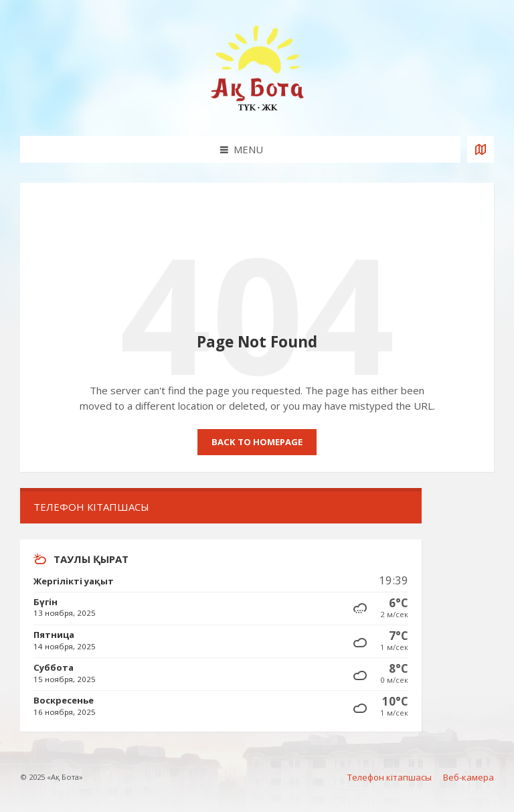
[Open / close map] (481, 149)
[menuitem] (221, 507)
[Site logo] (257, 110)
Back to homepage (257, 442)
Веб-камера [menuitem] (468, 777)
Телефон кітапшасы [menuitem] (390, 777)
